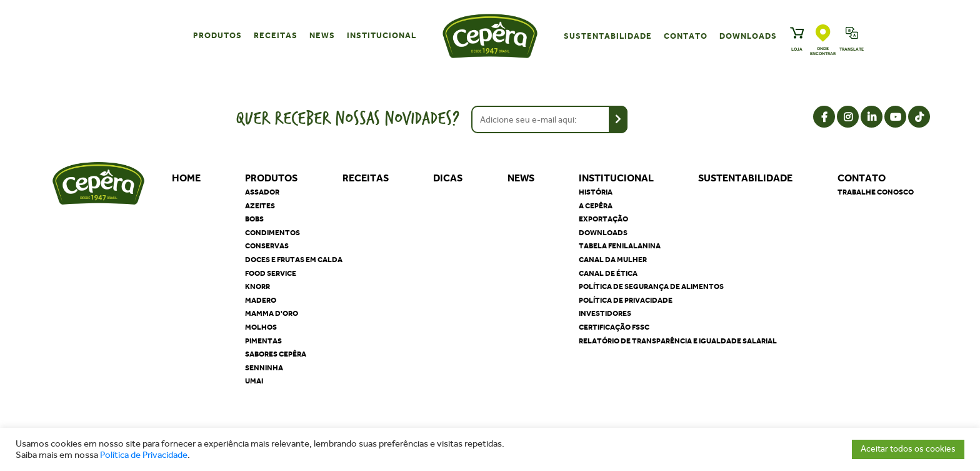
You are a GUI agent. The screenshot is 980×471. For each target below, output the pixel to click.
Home (186, 178)
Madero (261, 300)
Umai (254, 381)
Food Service (271, 273)
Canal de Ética (608, 273)
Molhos (261, 327)
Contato (686, 36)
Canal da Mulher (613, 260)
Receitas (276, 35)
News (322, 35)
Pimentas (263, 341)
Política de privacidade (626, 300)
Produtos (217, 35)
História (596, 192)
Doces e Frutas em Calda (294, 260)
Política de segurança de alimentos (651, 286)
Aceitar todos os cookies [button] (908, 449)
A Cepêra (596, 206)
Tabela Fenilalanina (620, 246)
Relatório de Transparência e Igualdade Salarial (678, 341)
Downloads (748, 36)
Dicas (448, 178)
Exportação (603, 219)
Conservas (267, 246)
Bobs (254, 219)
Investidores (605, 313)
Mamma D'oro (272, 313)
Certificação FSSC (614, 327)
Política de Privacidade (144, 455)
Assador (262, 192)
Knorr (257, 286)
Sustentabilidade (608, 36)
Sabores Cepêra (276, 354)
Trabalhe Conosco (876, 192)
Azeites (260, 206)
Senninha (264, 368)
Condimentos (272, 233)
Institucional (382, 35)
